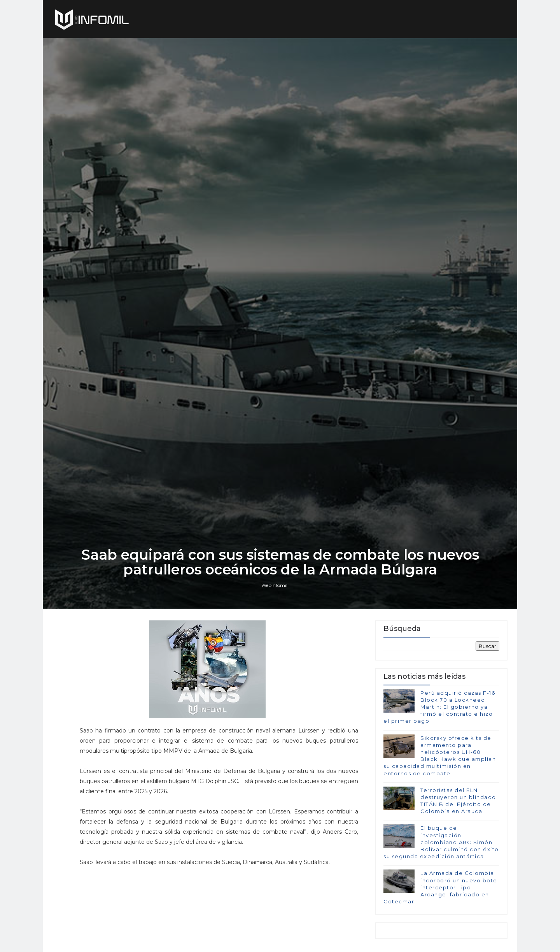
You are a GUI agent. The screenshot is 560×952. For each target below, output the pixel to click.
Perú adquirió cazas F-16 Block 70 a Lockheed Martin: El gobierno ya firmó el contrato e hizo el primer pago (439, 707)
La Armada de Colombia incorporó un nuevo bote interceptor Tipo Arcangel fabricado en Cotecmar (440, 887)
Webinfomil (274, 585)
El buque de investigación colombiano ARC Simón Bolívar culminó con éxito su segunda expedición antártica (441, 842)
